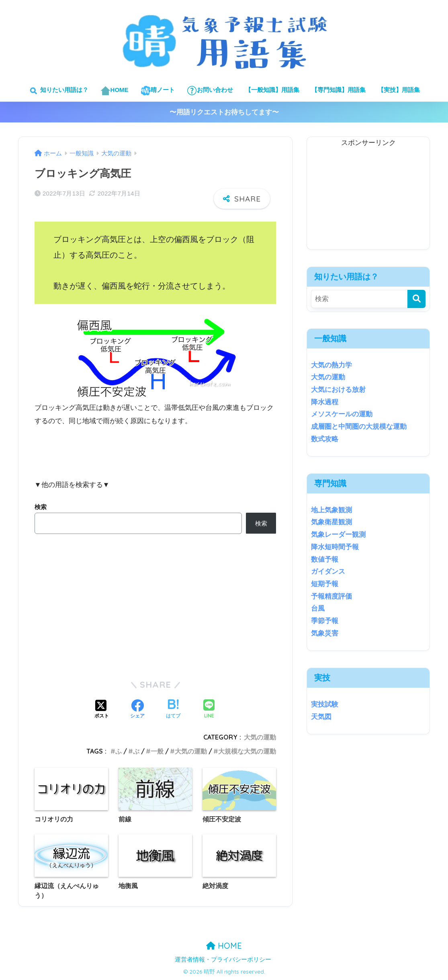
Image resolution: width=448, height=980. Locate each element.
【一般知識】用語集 (272, 90)
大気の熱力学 (331, 365)
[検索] (416, 299)
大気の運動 (260, 737)
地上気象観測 (331, 510)
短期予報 (325, 584)
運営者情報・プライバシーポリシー (223, 960)
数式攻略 (325, 439)
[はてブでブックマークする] (173, 710)
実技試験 (325, 704)
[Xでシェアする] (102, 710)
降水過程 (325, 402)
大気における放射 (338, 390)
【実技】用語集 (399, 90)
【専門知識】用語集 (339, 90)
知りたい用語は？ (58, 91)
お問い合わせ (210, 91)
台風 (318, 608)
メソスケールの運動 (342, 414)
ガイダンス (328, 571)
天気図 (321, 717)
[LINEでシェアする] (209, 710)
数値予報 (325, 559)
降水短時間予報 (335, 547)
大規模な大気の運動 (247, 751)
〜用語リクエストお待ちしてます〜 (224, 112)
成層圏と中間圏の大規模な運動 (359, 427)
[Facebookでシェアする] (137, 710)
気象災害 (325, 633)
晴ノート (158, 91)
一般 (157, 751)
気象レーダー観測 (338, 535)
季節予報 (325, 621)
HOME (115, 91)
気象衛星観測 (331, 522)
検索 (41, 507)
